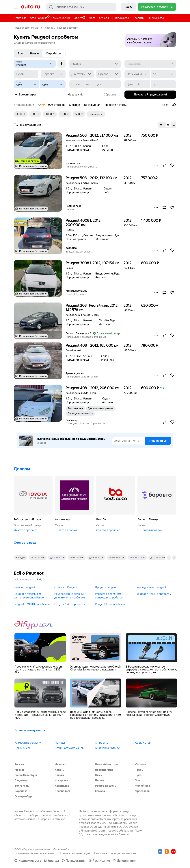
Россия (19, 764)
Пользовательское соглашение (34, 853)
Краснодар (62, 786)
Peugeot (48, 28)
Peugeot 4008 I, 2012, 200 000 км (84, 223)
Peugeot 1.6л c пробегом (111, 604)
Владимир (21, 780)
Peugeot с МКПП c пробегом (32, 604)
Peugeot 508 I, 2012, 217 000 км (92, 135)
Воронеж (21, 791)
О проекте (102, 743)
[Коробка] (53, 74)
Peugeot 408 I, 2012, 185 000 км (92, 345)
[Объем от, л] (137, 74)
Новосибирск (104, 770)
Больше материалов (30, 730)
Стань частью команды (69, 748)
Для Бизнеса (23, 748)
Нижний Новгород (107, 764)
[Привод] (108, 74)
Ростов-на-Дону (106, 786)
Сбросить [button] (112, 95)
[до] (163, 74)
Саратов (141, 764)
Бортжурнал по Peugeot (151, 587)
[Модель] (95, 64)
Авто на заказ (39, 17)
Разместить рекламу (28, 743)
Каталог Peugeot (24, 587)
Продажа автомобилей (27, 28)
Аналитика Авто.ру (107, 748)
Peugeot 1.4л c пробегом (70, 604)
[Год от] (27, 84)
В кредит (21, 558)
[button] (151, 38)
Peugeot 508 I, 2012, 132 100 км (91, 178)
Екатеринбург (24, 796)
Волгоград (22, 786)
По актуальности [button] (27, 125)
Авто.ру (31, 7)
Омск (99, 775)
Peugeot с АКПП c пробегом (154, 594)
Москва (19, 770)
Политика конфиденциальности (115, 853)
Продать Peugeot (106, 587)
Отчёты (104, 18)
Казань (59, 770)
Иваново (60, 764)
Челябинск (143, 786)
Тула (138, 775)
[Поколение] (150, 64)
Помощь (60, 743)
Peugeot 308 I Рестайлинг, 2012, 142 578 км (92, 308)
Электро (80, 18)
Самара (100, 791)
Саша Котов (143, 743)
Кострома (61, 780)
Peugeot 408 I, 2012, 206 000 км (93, 388)
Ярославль (142, 791)
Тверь (139, 770)
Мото (92, 18)
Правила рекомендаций (74, 853)
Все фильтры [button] (25, 95)
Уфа (138, 780)
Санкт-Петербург (26, 775)
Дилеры (22, 469)
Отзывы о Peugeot (66, 587)
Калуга (59, 775)
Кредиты (138, 18)
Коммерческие (61, 18)
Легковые (20, 18)
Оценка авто (156, 18)
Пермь (99, 780)
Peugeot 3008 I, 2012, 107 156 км (92, 263)
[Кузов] (26, 74)
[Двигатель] (82, 74)
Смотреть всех (25, 543)
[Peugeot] (35, 64)
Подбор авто (121, 18)
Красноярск (63, 791)
